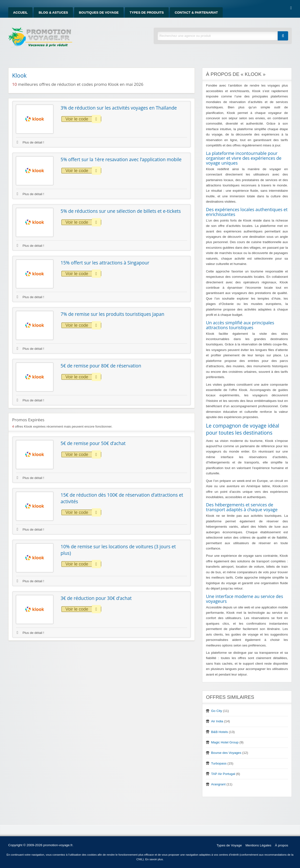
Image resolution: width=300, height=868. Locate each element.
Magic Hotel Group (225, 742)
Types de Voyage (229, 845)
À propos (282, 845)
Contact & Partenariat (196, 12)
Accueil (20, 12)
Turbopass (219, 763)
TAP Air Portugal (223, 774)
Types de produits (147, 12)
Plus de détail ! (30, 142)
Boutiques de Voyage (99, 12)
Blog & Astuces (53, 12)
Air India (217, 721)
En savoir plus (154, 859)
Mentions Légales (258, 845)
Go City (217, 711)
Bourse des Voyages (226, 753)
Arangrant (218, 784)
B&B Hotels (220, 732)
